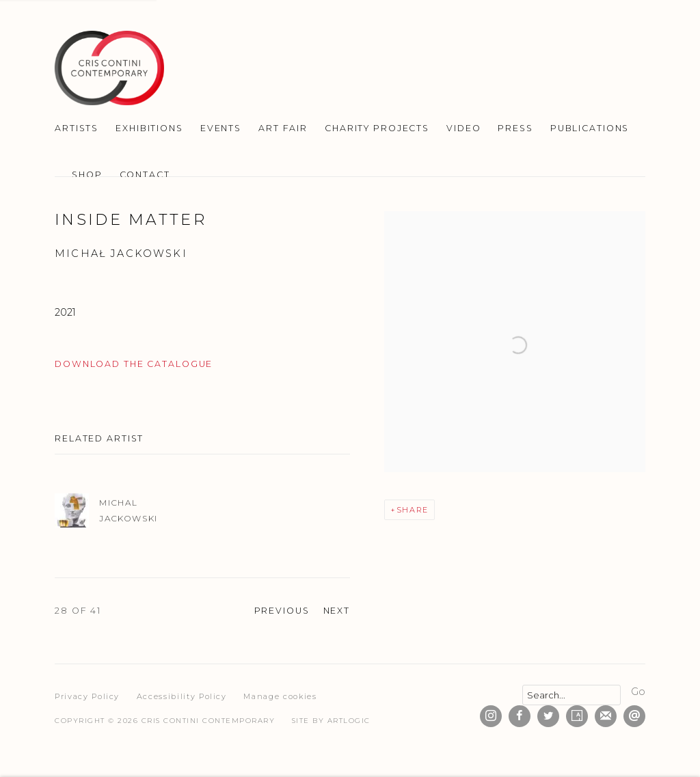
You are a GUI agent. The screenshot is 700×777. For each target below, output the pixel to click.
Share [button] (413, 510)
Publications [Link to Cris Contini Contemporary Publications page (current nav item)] (590, 128)
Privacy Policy (87, 696)
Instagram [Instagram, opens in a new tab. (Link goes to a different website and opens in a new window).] (491, 716)
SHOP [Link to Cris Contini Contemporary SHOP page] (87, 175)
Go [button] (638, 692)
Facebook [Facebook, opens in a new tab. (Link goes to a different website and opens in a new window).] (520, 716)
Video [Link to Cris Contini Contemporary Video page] (463, 128)
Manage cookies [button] (280, 696)
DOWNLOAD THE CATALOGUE (134, 364)
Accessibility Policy (182, 696)
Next (337, 611)
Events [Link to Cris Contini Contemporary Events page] (221, 128)
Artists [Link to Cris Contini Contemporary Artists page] (77, 128)
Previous (282, 611)
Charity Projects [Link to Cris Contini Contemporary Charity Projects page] (377, 128)
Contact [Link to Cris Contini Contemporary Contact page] (145, 175)
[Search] (571, 695)
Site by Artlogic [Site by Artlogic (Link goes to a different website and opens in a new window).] (331, 721)
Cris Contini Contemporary (109, 68)
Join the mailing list (606, 716)
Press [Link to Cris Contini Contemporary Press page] (515, 128)
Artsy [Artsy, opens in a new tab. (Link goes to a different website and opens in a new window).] (577, 716)
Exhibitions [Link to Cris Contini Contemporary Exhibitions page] (149, 128)
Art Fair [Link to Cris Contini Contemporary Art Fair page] (283, 128)
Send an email (634, 716)
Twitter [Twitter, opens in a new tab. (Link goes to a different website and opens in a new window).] (548, 716)
